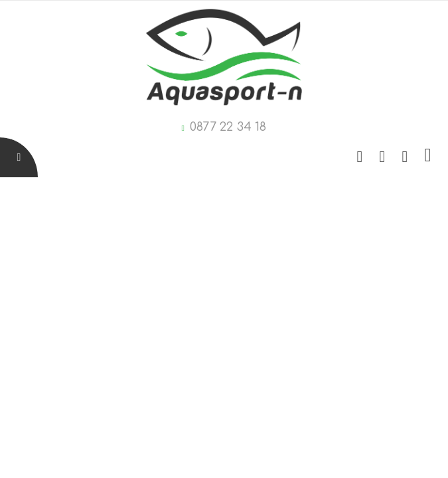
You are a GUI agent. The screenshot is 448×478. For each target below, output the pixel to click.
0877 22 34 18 (228, 127)
